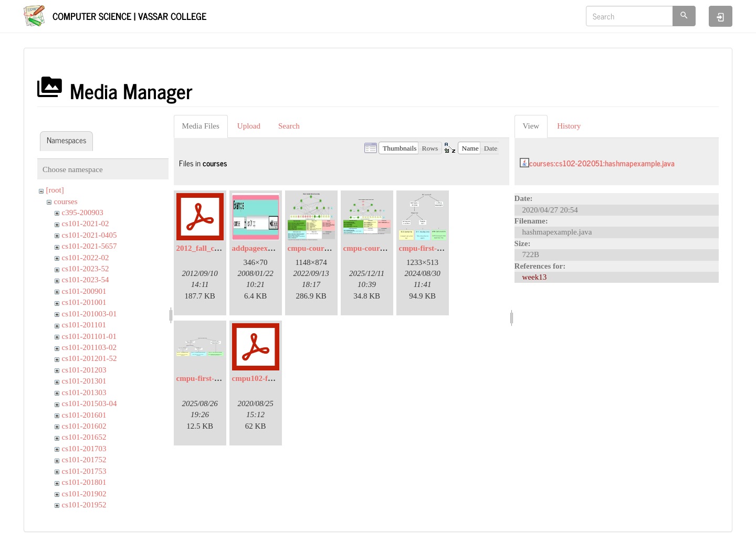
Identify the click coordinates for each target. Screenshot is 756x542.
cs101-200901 (84, 291)
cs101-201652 (84, 437)
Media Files (201, 126)
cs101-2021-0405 (90, 235)
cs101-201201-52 (90, 358)
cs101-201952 (84, 505)
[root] (55, 190)
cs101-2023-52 (86, 269)
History (569, 126)
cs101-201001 (84, 302)
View (531, 126)
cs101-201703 (84, 449)
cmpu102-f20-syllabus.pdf (275, 378)
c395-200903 (83, 212)
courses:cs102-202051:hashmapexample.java (602, 163)
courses (66, 201)
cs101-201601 (84, 415)
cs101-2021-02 (86, 224)
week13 (535, 277)
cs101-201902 (84, 494)
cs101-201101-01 (89, 336)
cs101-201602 (84, 426)
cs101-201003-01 (90, 314)
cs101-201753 (84, 471)
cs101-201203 (84, 370)
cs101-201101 (84, 325)
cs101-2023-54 (86, 280)
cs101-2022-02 (86, 258)
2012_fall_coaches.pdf (213, 248)
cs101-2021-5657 (90, 246)
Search (289, 126)
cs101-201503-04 (90, 403)
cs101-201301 (84, 381)
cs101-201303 (84, 392)
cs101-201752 (84, 460)
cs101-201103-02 (89, 347)
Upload (249, 126)
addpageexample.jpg (267, 248)
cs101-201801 (84, 482)
